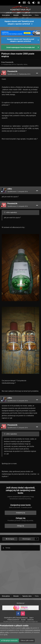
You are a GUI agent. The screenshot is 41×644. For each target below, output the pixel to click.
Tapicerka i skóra (22, 64)
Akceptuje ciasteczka (9, 640)
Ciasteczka (30, 620)
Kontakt (23, 620)
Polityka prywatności (13, 620)
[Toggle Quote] (5, 212)
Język (31, 618)
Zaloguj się (21, 526)
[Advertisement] (20, 165)
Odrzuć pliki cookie (27, 640)
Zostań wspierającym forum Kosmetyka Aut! (20, 47)
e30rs (10, 189)
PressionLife (9, 62)
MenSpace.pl (20, 603)
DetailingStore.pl (9, 618)
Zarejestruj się (20, 513)
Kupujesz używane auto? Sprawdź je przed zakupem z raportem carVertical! (19, 23)
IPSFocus (25, 618)
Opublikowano (19, 74)
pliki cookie (26, 628)
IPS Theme (17, 618)
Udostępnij (10, 539)
